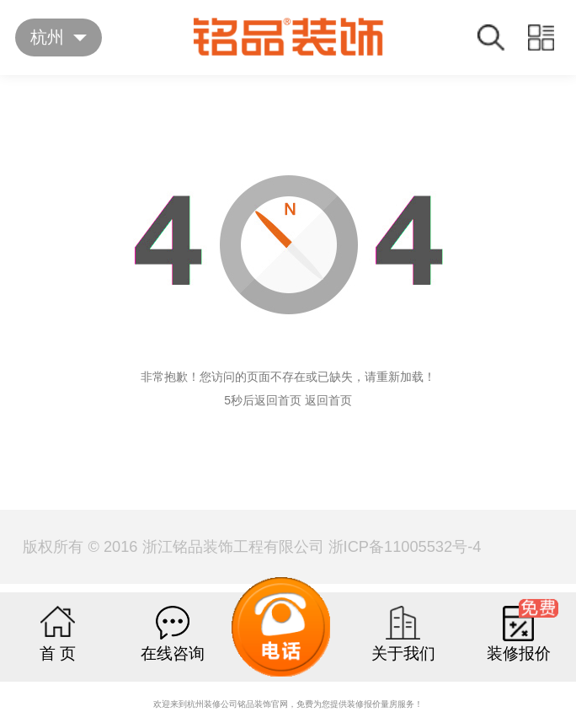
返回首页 (328, 400)
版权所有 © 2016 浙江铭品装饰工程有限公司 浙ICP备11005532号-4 (252, 546)
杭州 (47, 37)
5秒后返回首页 (263, 400)
